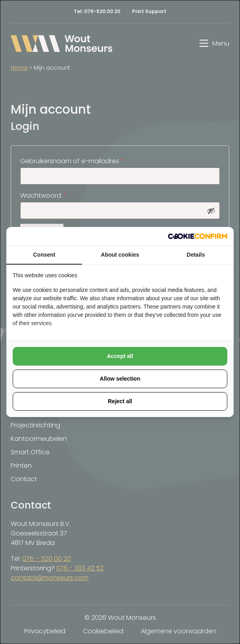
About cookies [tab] (120, 255)
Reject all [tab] (120, 401)
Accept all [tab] (120, 356)
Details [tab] (196, 255)
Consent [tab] (44, 255)
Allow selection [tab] (120, 379)
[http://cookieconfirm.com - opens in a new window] (198, 236)
